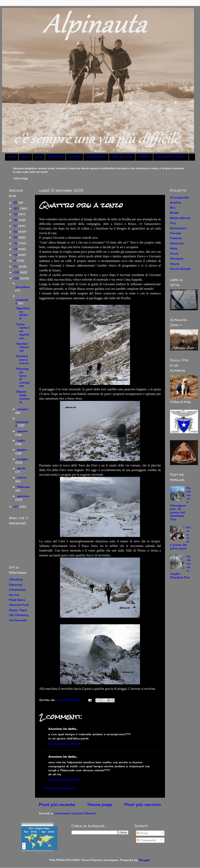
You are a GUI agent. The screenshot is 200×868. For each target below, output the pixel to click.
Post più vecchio (143, 804)
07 (16, 507)
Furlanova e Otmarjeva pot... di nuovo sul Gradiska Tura (180, 504)
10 (16, 266)
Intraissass (17, 590)
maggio (22, 459)
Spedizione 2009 (23, 313)
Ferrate (175, 233)
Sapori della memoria (23, 397)
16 (16, 232)
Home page (100, 804)
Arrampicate (179, 197)
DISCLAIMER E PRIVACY (171, 157)
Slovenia (177, 258)
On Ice (14, 595)
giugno (22, 450)
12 (16, 255)
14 (16, 243)
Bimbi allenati (180, 218)
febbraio (23, 487)
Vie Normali (18, 620)
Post (142, 833)
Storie (175, 264)
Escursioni (178, 228)
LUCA (39, 157)
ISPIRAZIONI (55, 157)
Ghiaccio (177, 243)
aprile (21, 468)
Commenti (146, 840)
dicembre (22, 287)
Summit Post (19, 605)
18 (16, 220)
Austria (175, 202)
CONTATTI (144, 157)
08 (17, 278)
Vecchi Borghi (180, 269)
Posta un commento (60, 788)
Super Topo (18, 610)
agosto (22, 431)
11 (15, 261)
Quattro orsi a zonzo (22, 359)
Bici (173, 208)
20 (17, 208)
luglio (21, 440)
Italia (174, 248)
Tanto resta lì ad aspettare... (23, 331)
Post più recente (57, 804)
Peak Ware (17, 600)
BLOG (12, 157)
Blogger (145, 860)
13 (16, 249)
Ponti (174, 253)
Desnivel (16, 585)
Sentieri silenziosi (23, 347)
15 (16, 237)
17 (16, 226)
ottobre (23, 409)
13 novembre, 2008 (64, 780)
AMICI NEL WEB (122, 157)
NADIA (25, 157)
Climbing (16, 579)
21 (16, 203)
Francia (176, 238)
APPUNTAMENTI (96, 157)
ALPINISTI (74, 157)
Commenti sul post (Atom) (75, 813)
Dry (173, 223)
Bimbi (174, 213)
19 (16, 214)
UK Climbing (19, 615)
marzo (22, 477)
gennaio (23, 496)
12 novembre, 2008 (64, 744)
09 (17, 272)
